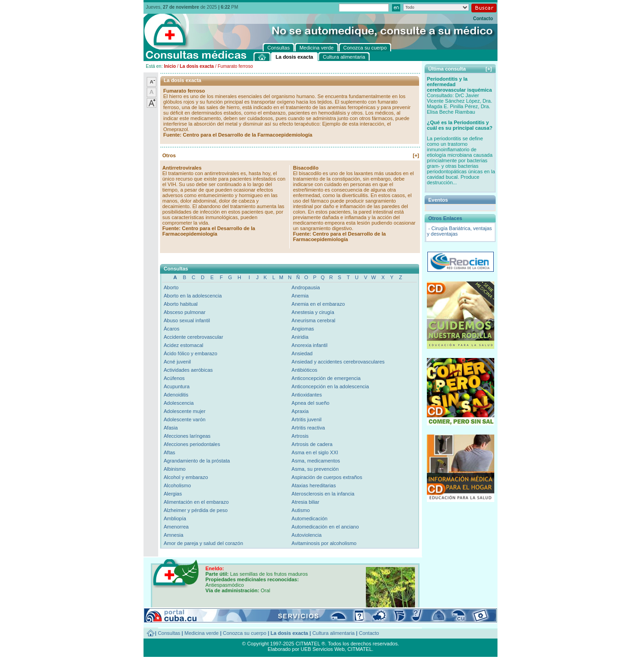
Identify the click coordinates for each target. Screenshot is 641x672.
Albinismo (175, 469)
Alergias (173, 494)
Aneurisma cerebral (313, 320)
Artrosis (300, 436)
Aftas (169, 452)
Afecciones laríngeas (187, 436)
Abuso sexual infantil (187, 320)
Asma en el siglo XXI (315, 452)
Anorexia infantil (309, 345)
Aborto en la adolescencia (193, 296)
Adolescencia (179, 403)
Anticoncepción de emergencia (326, 378)
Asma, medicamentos (316, 461)
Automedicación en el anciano (325, 527)
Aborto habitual (181, 304)
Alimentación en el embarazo (196, 502)
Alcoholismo (177, 485)
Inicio (170, 66)
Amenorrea (176, 527)
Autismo (301, 510)
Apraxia (300, 411)
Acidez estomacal (183, 345)
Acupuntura (177, 386)
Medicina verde (202, 633)
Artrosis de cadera (312, 444)
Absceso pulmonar (185, 312)
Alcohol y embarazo (186, 477)
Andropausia (306, 287)
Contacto (483, 19)
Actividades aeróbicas (188, 370)
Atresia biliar (306, 502)
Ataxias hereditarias (314, 485)
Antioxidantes (307, 395)
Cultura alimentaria (333, 633)
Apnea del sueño (311, 403)
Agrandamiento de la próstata (197, 461)
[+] (416, 155)
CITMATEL (360, 649)
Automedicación (309, 518)
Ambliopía (175, 518)
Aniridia (300, 337)
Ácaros (171, 329)
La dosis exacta (197, 66)
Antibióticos (304, 370)
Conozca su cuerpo (245, 633)
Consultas (169, 633)
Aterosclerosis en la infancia (323, 494)
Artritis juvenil (307, 419)
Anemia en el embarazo (318, 304)
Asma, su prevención (315, 469)
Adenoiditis (176, 395)
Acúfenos (174, 378)
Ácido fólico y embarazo (191, 353)
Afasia (171, 428)
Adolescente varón (185, 419)
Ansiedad (302, 353)
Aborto (171, 287)
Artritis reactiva (308, 428)
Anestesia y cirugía (313, 312)
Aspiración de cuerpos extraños (327, 477)
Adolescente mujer (185, 411)
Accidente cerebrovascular (193, 337)
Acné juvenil (177, 362)
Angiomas (303, 329)
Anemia (300, 296)
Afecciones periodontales (192, 444)
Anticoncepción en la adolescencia (330, 386)
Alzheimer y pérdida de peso (196, 510)
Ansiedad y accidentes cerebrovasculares (338, 362)
